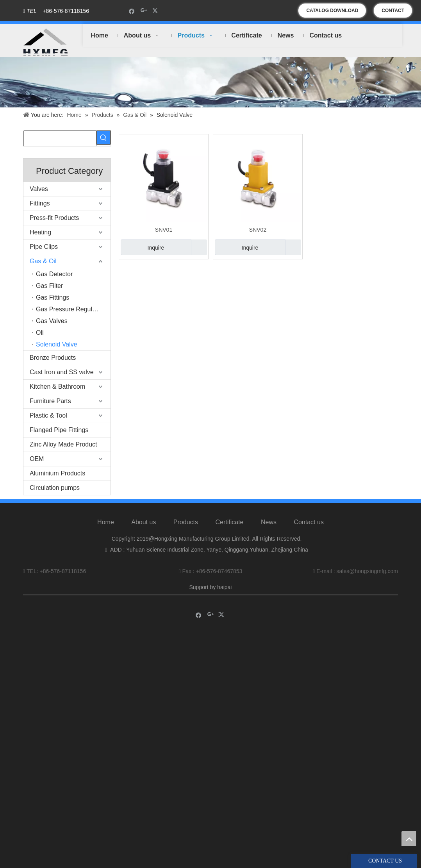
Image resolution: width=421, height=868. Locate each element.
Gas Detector (54, 274)
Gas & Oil (43, 261)
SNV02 (258, 230)
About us (144, 522)
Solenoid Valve (57, 344)
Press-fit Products (54, 218)
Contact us (309, 522)
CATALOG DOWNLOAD (332, 11)
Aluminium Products (57, 473)
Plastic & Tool (48, 415)
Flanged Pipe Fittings (59, 430)
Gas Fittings (53, 297)
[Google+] (144, 11)
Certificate (229, 522)
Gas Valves (52, 321)
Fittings (40, 203)
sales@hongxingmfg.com (367, 571)
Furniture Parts (50, 401)
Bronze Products (53, 358)
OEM (37, 459)
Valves (39, 189)
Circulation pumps (55, 488)
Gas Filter (49, 286)
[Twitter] (156, 11)
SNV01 (164, 230)
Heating (40, 232)
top (409, 839)
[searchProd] (60, 138)
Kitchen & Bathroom (57, 387)
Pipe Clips (44, 247)
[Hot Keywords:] (103, 138)
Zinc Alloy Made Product (63, 444)
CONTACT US (393, 13)
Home (106, 522)
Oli (40, 333)
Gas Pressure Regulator (70, 309)
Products (186, 522)
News (269, 522)
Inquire (142, 247)
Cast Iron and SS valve (62, 372)
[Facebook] (132, 11)
